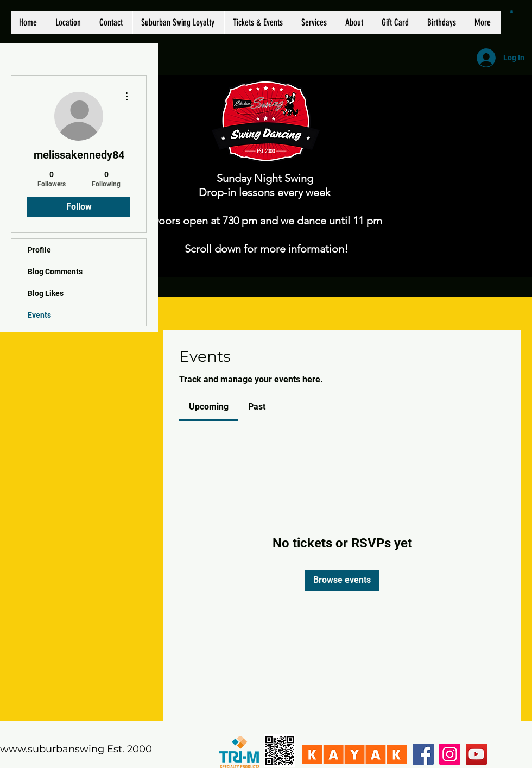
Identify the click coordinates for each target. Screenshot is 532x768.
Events (39, 315)
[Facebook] (423, 754)
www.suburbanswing (52, 749)
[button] (512, 11)
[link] (209, 407)
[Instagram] (450, 754)
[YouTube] (476, 754)
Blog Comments (55, 272)
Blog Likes (46, 293)
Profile (39, 250)
